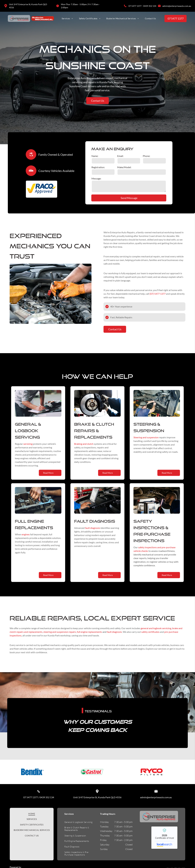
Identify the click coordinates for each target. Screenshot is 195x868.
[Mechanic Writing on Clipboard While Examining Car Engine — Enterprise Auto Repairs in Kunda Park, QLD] (38, 406)
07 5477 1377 (135, 6)
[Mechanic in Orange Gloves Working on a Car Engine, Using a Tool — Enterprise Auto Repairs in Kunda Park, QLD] (51, 297)
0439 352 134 (150, 6)
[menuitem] (67, 18)
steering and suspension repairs (60, 635)
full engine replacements (89, 635)
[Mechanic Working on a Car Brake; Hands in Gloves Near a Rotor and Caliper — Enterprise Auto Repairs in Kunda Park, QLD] (97, 406)
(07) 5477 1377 (158, 297)
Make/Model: (124, 167)
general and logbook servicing (156, 631)
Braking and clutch (84, 447)
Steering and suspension (146, 440)
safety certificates (150, 635)
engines (26, 537)
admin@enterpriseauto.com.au (177, 6)
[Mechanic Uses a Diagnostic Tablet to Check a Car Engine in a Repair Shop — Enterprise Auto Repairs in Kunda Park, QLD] (97, 503)
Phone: (146, 156)
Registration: (98, 167)
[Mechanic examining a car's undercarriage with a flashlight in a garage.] (157, 503)
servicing (28, 447)
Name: (95, 156)
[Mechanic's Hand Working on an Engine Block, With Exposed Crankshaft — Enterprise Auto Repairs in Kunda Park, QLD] (38, 503)
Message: (96, 178)
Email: (120, 156)
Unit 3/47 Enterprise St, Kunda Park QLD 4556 (97, 829)
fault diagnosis (93, 531)
